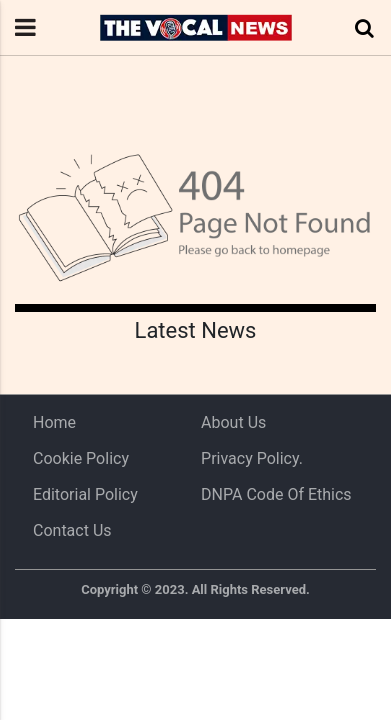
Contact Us (72, 530)
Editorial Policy (85, 494)
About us (233, 422)
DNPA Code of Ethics (276, 494)
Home (54, 422)
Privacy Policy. (252, 458)
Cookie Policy (81, 458)
